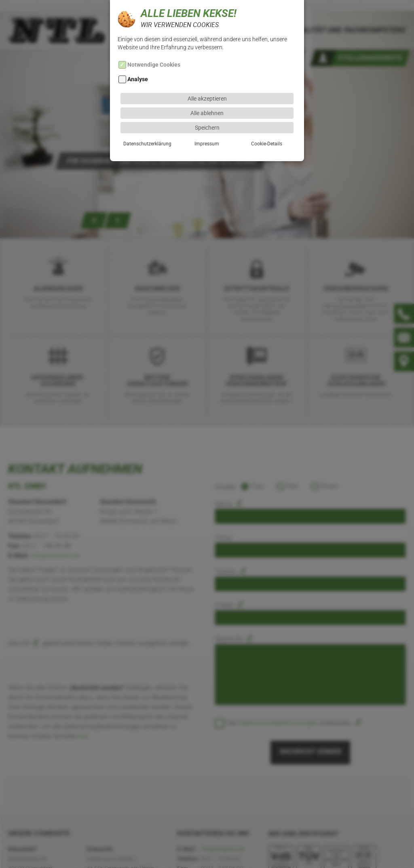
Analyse (138, 62)
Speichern (207, 110)
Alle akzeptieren (207, 81)
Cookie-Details (267, 126)
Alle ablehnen (207, 95)
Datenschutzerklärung (147, 126)
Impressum (207, 126)
